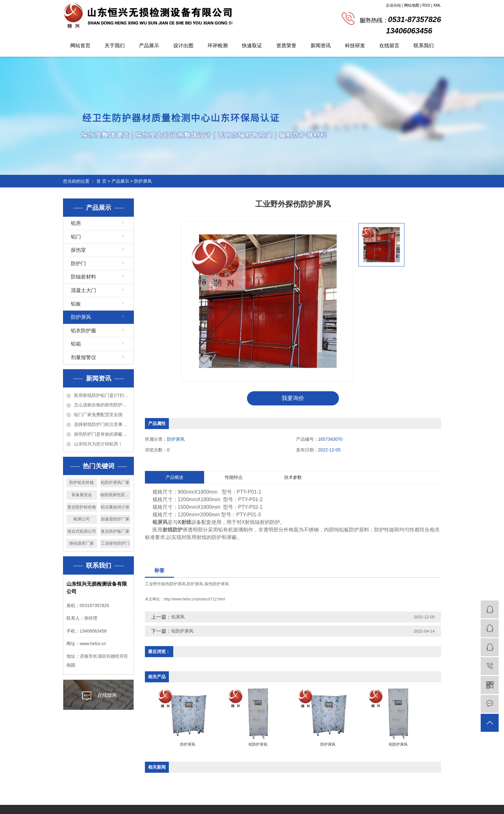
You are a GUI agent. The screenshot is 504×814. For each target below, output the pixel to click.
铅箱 (76, 344)
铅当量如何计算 (115, 507)
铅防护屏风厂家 (115, 482)
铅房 (76, 223)
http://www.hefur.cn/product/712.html (194, 599)
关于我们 (115, 46)
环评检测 (218, 46)
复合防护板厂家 (115, 531)
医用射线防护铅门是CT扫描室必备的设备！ (102, 395)
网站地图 (412, 5)
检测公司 (82, 519)
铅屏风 (178, 617)
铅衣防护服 (83, 331)
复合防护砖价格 (82, 507)
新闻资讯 (321, 46)
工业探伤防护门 (115, 543)
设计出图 (183, 46)
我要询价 (293, 398)
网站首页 (80, 46)
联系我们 (424, 46)
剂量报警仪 (83, 357)
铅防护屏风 (182, 631)
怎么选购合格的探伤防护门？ (102, 405)
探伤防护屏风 (217, 584)
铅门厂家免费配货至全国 (98, 415)
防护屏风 (143, 181)
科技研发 (355, 46)
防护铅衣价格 (82, 482)
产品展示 (149, 46)
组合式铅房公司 (82, 531)
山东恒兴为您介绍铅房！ (98, 444)
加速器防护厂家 (115, 519)
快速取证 (252, 46)
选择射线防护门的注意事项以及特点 (102, 424)
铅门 (76, 237)
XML (437, 5)
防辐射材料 (83, 277)
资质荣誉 (286, 46)
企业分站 (393, 5)
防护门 (78, 264)
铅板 (76, 304)
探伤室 (78, 250)
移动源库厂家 (82, 543)
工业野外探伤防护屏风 (165, 584)
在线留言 (389, 46)
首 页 (101, 181)
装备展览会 (82, 495)
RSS (426, 5)
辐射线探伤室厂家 (115, 495)
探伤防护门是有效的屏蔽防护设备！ (102, 434)
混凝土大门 (83, 290)
